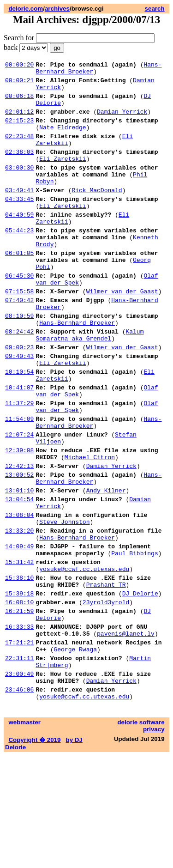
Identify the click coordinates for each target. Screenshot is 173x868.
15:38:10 (19, 669)
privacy (154, 841)
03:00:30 (19, 187)
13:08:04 (19, 595)
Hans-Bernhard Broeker (77, 370)
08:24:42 (19, 380)
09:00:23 (19, 398)
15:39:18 (19, 687)
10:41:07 (19, 445)
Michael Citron (90, 528)
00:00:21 (19, 84)
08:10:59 (19, 361)
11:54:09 (19, 482)
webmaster (24, 835)
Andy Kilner (106, 566)
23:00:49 (19, 782)
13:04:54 (19, 577)
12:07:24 (19, 501)
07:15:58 (19, 333)
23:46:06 (19, 800)
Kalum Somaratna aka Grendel (89, 384)
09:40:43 (19, 408)
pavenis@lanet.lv (126, 734)
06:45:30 (19, 314)
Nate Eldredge (63, 140)
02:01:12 (19, 121)
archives (57, 9)
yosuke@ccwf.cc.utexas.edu (84, 659)
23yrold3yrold (106, 698)
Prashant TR (106, 677)
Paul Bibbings (134, 640)
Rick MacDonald (97, 213)
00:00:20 (19, 66)
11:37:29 (19, 464)
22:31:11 (19, 763)
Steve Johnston (64, 603)
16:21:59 (19, 708)
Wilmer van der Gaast (122, 333)
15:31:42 (19, 650)
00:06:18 (19, 103)
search (155, 9)
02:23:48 (19, 150)
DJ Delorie (140, 687)
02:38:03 (19, 168)
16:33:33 (19, 726)
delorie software (141, 835)
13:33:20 (19, 613)
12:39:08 (19, 519)
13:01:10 (19, 566)
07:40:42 (19, 343)
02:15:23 (19, 131)
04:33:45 (19, 224)
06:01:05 (19, 287)
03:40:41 (19, 213)
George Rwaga (75, 753)
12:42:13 (19, 538)
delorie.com (26, 9)
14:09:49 (19, 632)
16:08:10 (19, 698)
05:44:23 (19, 261)
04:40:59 (19, 242)
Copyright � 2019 (34, 852)
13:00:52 (19, 548)
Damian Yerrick (122, 121)
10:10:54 (19, 427)
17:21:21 (19, 745)
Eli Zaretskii (63, 176)
